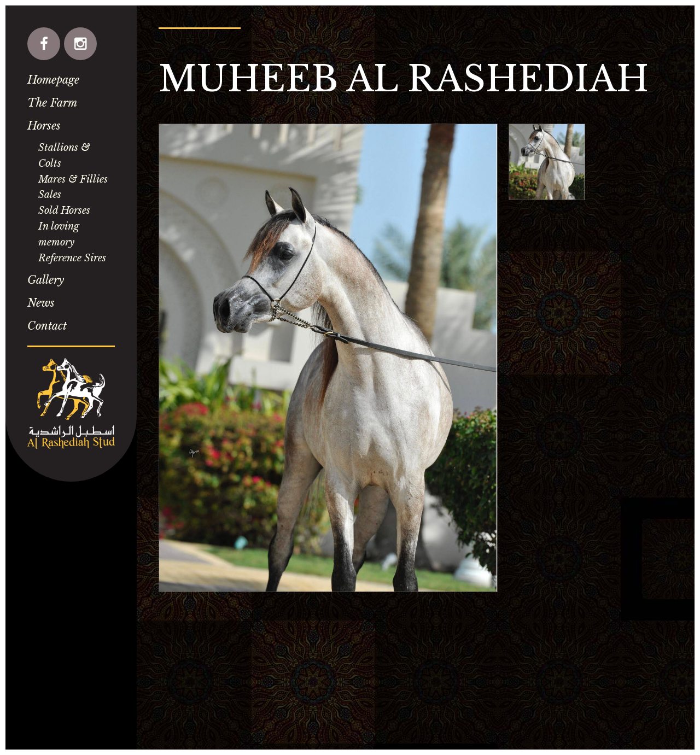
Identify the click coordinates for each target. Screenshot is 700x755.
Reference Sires (72, 258)
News (41, 303)
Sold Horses (64, 210)
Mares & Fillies (73, 179)
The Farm (52, 103)
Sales (50, 195)
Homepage (53, 80)
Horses (44, 126)
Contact (47, 326)
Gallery (46, 280)
